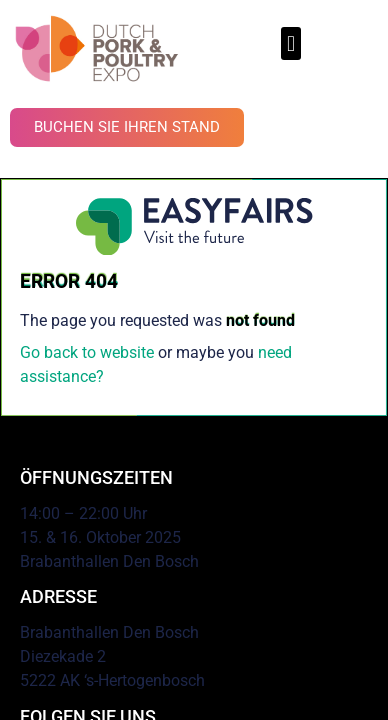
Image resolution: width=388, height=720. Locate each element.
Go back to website (87, 352)
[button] (290, 43)
